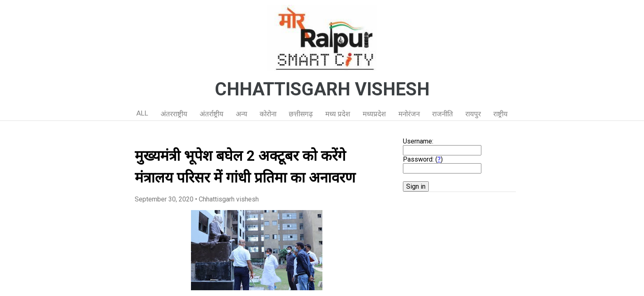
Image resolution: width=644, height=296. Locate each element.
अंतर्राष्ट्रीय (212, 114)
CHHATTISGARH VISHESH (322, 89)
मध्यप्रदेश (374, 114)
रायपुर (473, 114)
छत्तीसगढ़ (301, 114)
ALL (142, 113)
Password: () (423, 159)
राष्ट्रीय (500, 114)
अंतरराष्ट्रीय (174, 114)
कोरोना (268, 114)
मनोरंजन (409, 114)
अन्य (241, 114)
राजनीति (443, 114)
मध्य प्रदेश (338, 114)
